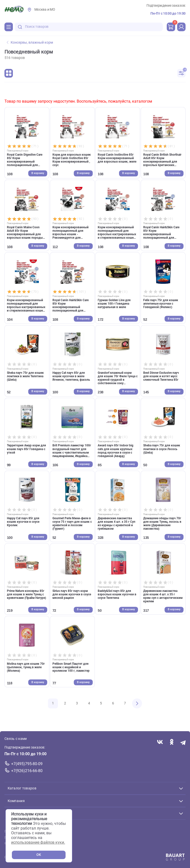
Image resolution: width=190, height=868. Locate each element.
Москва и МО (45, 10)
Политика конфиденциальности (31, 838)
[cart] (171, 27)
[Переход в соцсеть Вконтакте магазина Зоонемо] (160, 742)
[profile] (181, 27)
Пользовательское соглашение (30, 831)
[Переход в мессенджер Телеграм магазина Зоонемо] (183, 742)
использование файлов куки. (38, 842)
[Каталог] (9, 27)
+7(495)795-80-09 (27, 764)
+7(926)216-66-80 (27, 771)
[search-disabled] (20, 27)
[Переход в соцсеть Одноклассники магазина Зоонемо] (172, 742)
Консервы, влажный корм (30, 43)
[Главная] (14, 10)
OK (39, 855)
